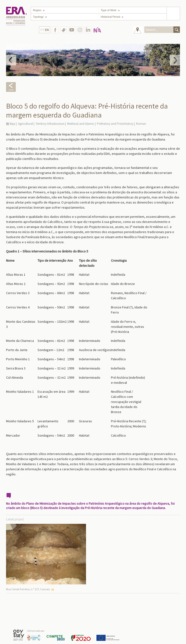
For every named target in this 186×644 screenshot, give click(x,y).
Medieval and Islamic (81, 124)
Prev (11, 60)
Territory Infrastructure (50, 124)
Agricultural (25, 124)
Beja (12, 124)
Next (175, 60)
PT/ (45, 30)
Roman (141, 124)
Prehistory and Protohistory (115, 124)
